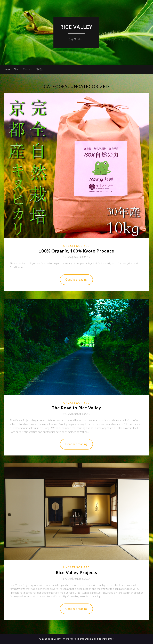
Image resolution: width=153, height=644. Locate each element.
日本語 (39, 69)
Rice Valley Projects (76, 572)
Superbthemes (105, 639)
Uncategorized (76, 246)
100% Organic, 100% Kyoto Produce (76, 251)
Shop (17, 69)
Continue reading (76, 279)
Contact (27, 69)
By (68, 257)
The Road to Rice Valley (76, 408)
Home (7, 69)
